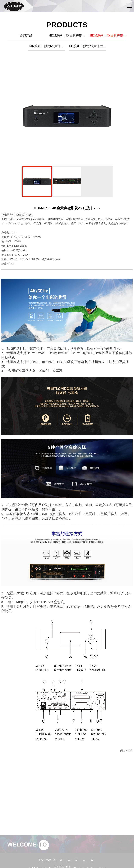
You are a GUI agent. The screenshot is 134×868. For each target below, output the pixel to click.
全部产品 (26, 36)
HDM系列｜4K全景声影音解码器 (67, 38)
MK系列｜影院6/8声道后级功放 (46, 48)
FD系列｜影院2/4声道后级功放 (88, 48)
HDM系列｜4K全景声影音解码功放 (108, 38)
